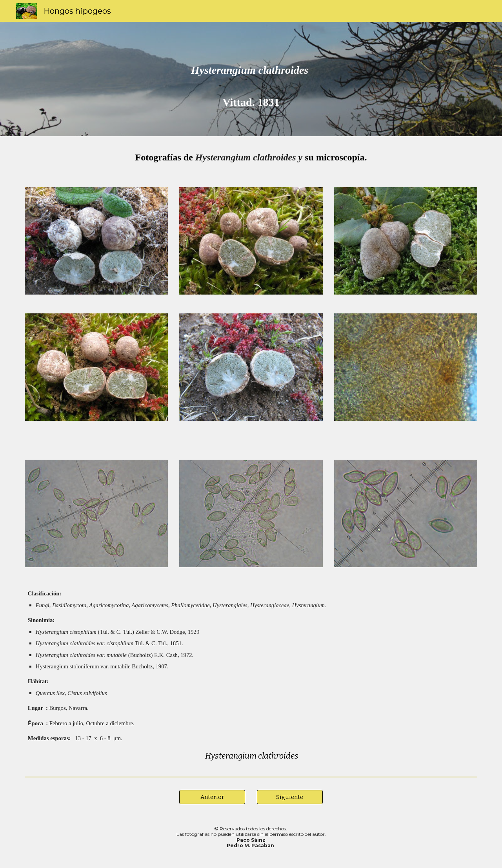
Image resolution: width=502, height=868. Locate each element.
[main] (251, 79)
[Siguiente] (290, 797)
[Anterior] (212, 797)
